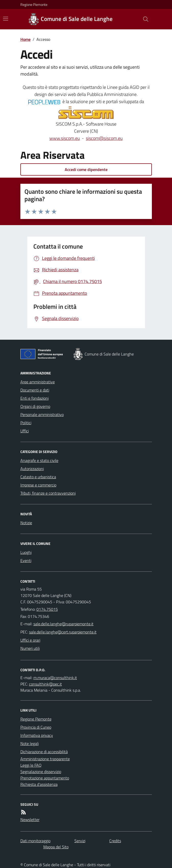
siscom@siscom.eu (104, 138)
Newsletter (30, 820)
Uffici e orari (30, 640)
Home (25, 39)
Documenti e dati (35, 390)
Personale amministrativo (42, 414)
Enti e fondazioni (35, 398)
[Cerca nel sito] (143, 19)
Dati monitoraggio (35, 841)
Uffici (25, 431)
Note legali (30, 743)
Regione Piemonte (34, 4)
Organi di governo (35, 406)
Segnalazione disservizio (41, 772)
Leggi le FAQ (31, 765)
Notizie (26, 523)
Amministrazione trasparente (45, 759)
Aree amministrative (38, 382)
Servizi (80, 841)
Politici (26, 423)
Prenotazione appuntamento (45, 778)
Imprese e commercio (38, 485)
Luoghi (26, 552)
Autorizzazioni (32, 469)
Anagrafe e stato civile (39, 460)
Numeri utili (30, 648)
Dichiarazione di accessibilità (44, 752)
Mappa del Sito (56, 847)
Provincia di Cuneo (36, 727)
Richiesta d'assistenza (39, 784)
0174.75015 (47, 609)
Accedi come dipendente (86, 169)
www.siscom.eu (65, 138)
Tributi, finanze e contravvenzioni (48, 493)
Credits (115, 841)
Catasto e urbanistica (38, 477)
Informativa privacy (37, 735)
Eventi (26, 560)
